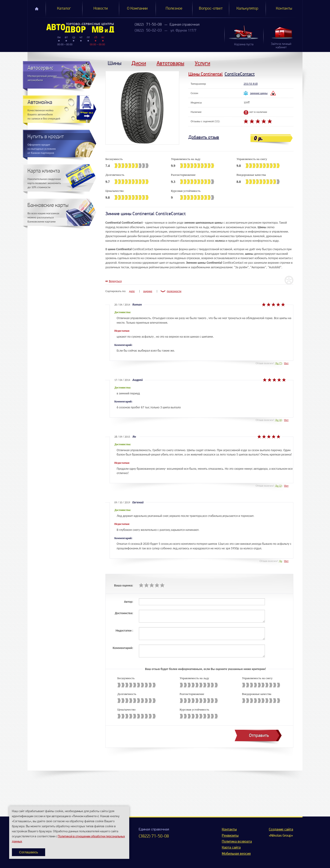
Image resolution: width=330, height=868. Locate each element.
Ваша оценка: (124, 585)
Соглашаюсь (28, 852)
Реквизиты (230, 836)
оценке (148, 291)
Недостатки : (124, 631)
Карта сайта (231, 848)
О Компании (137, 9)
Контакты (284, 9)
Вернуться (115, 281)
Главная (37, 9)
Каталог (64, 9)
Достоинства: (124, 613)
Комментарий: (123, 648)
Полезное (174, 9)
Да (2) (279, 486)
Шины (115, 63)
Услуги (202, 63)
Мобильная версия (236, 854)
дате (132, 291)
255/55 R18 (251, 84)
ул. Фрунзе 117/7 (183, 31)
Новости (101, 9)
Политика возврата (237, 842)
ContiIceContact (240, 74)
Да (280, 561)
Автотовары (170, 63)
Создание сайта (281, 830)
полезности (174, 291)
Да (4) (279, 420)
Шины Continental (206, 74)
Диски (139, 63)
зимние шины (259, 93)
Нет (286, 363)
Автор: (129, 602)
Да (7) (279, 363)
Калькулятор (247, 9)
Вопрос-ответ (211, 9)
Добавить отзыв (204, 137)
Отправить (259, 735)
